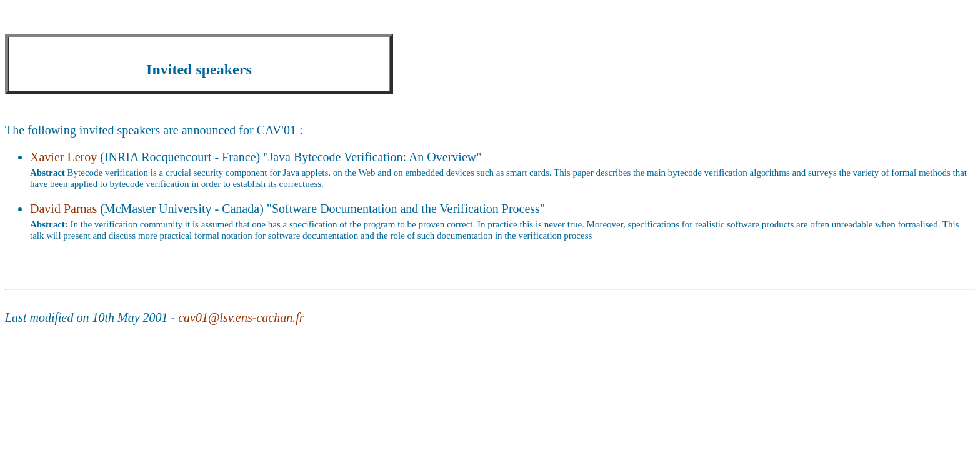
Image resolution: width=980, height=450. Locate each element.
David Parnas (63, 209)
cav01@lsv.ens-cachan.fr (241, 317)
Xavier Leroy (63, 157)
